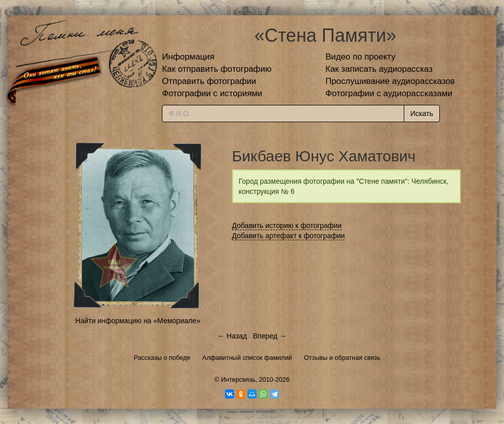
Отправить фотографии (209, 81)
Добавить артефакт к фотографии (289, 236)
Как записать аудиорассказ (379, 69)
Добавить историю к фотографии (287, 225)
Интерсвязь (238, 380)
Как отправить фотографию (217, 69)
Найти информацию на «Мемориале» (138, 321)
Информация (188, 57)
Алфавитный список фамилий (247, 358)
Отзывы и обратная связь (342, 358)
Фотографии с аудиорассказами (389, 93)
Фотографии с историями (212, 93)
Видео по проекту (360, 57)
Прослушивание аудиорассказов (390, 81)
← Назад (232, 336)
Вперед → (270, 336)
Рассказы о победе (162, 358)
